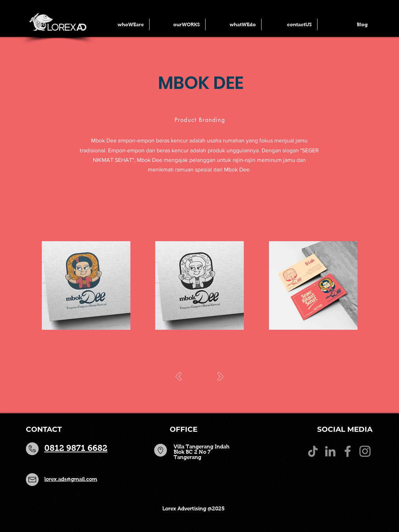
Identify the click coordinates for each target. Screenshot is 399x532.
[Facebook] (348, 451)
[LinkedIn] (330, 451)
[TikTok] (313, 451)
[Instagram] (365, 451)
